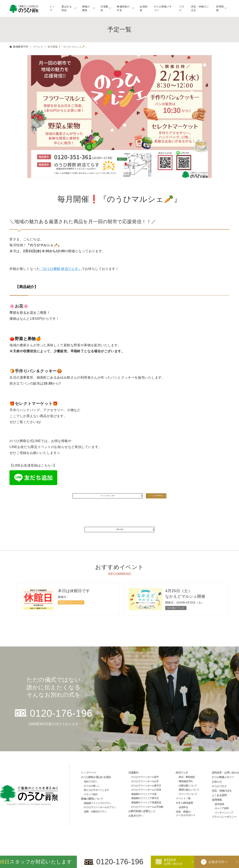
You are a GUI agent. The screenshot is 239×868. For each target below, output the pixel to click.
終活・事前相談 (187, 787)
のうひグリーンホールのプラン (100, 817)
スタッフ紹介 (91, 804)
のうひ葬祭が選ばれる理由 (96, 787)
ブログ (182, 8)
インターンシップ (224, 822)
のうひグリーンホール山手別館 (147, 817)
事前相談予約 (186, 791)
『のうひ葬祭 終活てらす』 (61, 269)
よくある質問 (219, 805)
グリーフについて (188, 804)
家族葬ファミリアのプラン (98, 813)
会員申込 (183, 817)
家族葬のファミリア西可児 (145, 808)
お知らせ (217, 792)
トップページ (88, 783)
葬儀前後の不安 (123, 8)
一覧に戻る (119, 537)
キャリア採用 (222, 818)
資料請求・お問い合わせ (225, 783)
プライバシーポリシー (224, 827)
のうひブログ (219, 796)
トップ (52, 8)
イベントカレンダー (98, 498)
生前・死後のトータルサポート (186, 823)
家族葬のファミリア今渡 (144, 804)
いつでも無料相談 (156, 498)
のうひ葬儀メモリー (163, 8)
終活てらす (182, 783)
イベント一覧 (183, 808)
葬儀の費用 (86, 8)
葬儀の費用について (92, 809)
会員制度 (144, 8)
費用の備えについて (189, 800)
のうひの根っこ (92, 796)
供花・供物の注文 (222, 801)
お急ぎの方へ (136, 825)
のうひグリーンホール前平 (145, 787)
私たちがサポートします (97, 800)
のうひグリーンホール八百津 (146, 800)
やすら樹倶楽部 (184, 813)
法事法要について (188, 796)
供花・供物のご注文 (200, 8)
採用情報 (220, 8)
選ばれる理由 (67, 8)
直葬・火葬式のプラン (95, 821)
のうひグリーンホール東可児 (146, 796)
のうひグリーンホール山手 (145, 791)
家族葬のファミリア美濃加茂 (146, 812)
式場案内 (104, 8)
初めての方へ (91, 791)
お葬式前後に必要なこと (142, 821)
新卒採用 (219, 814)
